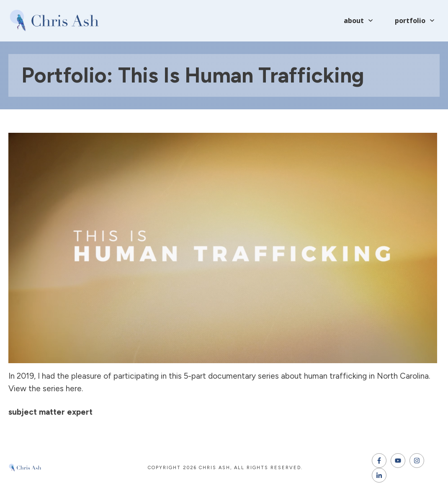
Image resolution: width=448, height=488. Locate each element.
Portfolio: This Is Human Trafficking (193, 75)
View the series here (45, 389)
